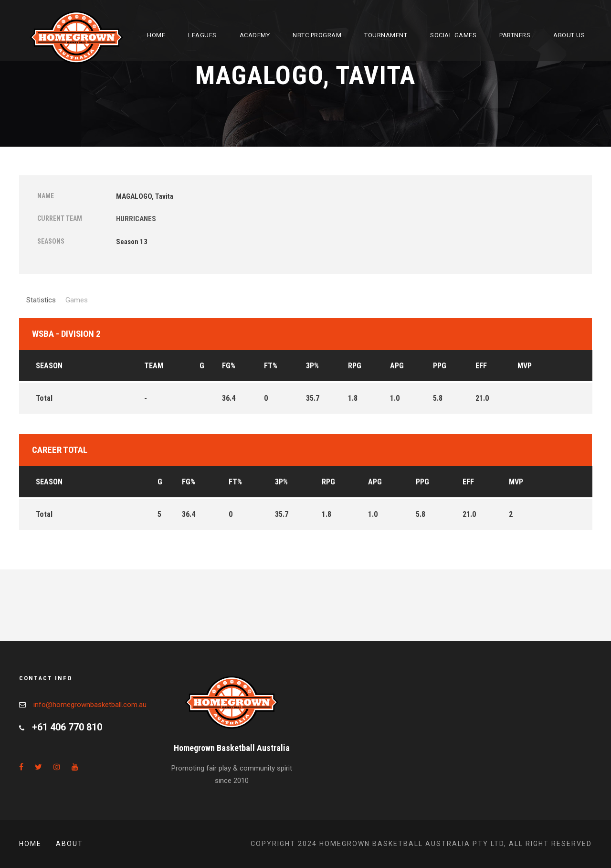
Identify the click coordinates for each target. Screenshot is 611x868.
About (69, 844)
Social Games (453, 35)
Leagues (202, 35)
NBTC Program (317, 35)
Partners (515, 35)
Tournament (386, 35)
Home (156, 35)
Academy (255, 35)
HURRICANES (136, 219)
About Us (569, 35)
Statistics (41, 300)
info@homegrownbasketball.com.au (90, 705)
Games (77, 300)
